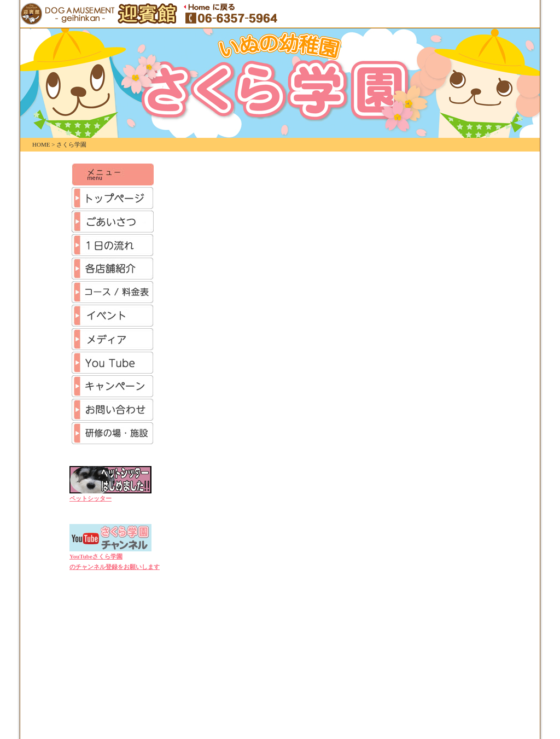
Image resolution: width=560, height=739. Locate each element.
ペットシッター (91, 498)
